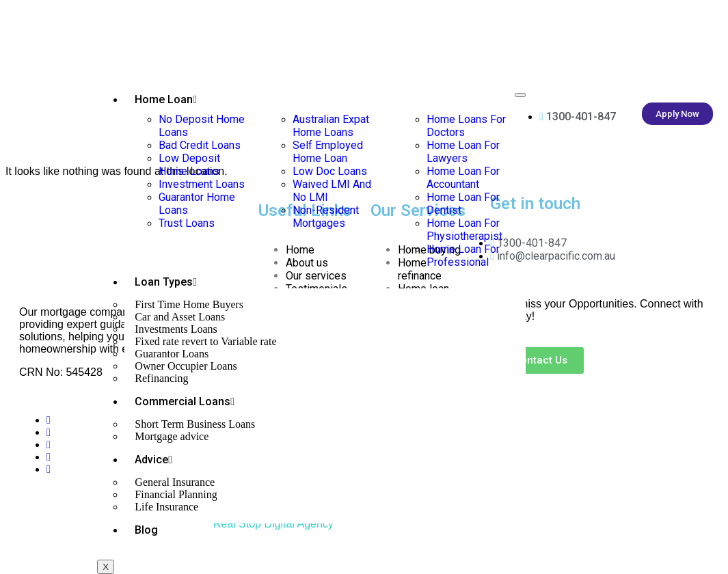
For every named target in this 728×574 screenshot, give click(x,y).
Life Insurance (166, 507)
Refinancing (161, 378)
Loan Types (166, 282)
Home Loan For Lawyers (463, 152)
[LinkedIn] (49, 445)
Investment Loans (202, 184)
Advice (153, 460)
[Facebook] (49, 420)
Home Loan (166, 99)
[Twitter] (49, 432)
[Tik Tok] (49, 469)
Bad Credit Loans (200, 145)
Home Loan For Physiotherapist (464, 230)
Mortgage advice (172, 436)
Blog (146, 530)
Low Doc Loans (330, 171)
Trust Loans (187, 223)
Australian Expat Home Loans (331, 126)
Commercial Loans (185, 401)
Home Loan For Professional (463, 256)
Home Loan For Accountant (463, 178)
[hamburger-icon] (520, 95)
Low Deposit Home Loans (189, 165)
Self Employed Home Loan (328, 152)
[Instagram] (49, 457)
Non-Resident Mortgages (326, 217)
